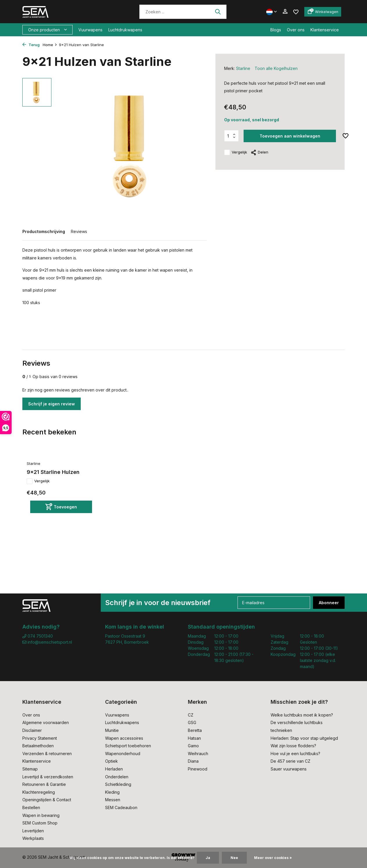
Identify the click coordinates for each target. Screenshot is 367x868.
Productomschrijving (44, 231)
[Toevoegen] (61, 507)
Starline (243, 68)
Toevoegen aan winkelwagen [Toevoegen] (290, 136)
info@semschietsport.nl (47, 642)
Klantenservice (325, 30)
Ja (208, 858)
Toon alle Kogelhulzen (276, 68)
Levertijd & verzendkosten (48, 777)
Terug (31, 45)
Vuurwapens (90, 30)
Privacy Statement (40, 738)
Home (50, 45)
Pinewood (198, 769)
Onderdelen (117, 777)
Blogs (276, 30)
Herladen (114, 769)
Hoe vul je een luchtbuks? (295, 754)
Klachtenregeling (39, 792)
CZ (191, 715)
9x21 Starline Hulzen (53, 472)
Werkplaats (33, 838)
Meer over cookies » (273, 858)
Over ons (296, 30)
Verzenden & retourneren (47, 754)
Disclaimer (32, 730)
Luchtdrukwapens (125, 30)
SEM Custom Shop (40, 823)
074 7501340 (38, 636)
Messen (113, 800)
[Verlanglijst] (296, 11)
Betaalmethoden (38, 746)
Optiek (111, 761)
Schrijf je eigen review (52, 404)
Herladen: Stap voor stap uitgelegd (304, 738)
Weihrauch (198, 754)
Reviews (79, 231)
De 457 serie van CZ (290, 761)
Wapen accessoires (124, 738)
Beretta (195, 730)
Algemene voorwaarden (46, 722)
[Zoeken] (183, 12)
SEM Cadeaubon (121, 807)
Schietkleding (118, 784)
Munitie (112, 730)
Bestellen (31, 807)
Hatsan (194, 738)
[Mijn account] (285, 12)
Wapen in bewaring (41, 815)
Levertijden (33, 831)
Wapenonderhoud (123, 754)
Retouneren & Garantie (44, 784)
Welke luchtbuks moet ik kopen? (302, 715)
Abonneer (329, 603)
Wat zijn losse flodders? (293, 746)
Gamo (193, 746)
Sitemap (30, 769)
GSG (192, 722)
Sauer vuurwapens (289, 769)
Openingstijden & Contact (47, 800)
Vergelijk (236, 152)
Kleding (112, 792)
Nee (234, 858)
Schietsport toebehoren (128, 746)
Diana (193, 761)
